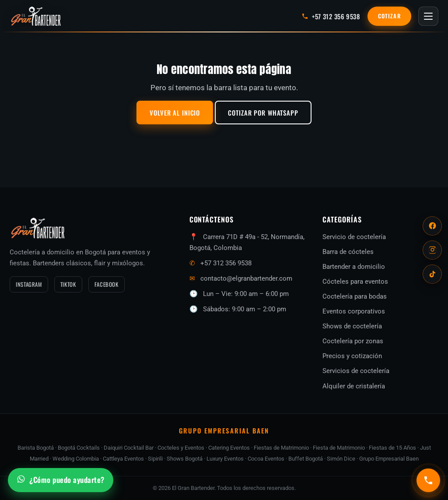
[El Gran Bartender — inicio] (36, 16)
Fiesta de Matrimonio (339, 448)
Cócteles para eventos (355, 282)
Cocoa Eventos (266, 459)
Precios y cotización (352, 356)
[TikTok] (432, 274)
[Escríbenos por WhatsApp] (61, 480)
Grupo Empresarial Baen (389, 459)
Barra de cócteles (348, 252)
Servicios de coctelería (356, 371)
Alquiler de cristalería (354, 386)
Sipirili (155, 459)
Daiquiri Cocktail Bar (129, 448)
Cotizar (389, 16)
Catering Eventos (229, 448)
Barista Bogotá (36, 448)
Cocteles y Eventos (181, 448)
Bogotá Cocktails (79, 448)
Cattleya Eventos (123, 459)
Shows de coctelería (352, 326)
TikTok (68, 284)
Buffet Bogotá (306, 459)
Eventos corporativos (354, 311)
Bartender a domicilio (354, 267)
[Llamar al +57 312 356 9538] (331, 16)
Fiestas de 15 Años (392, 448)
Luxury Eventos (225, 459)
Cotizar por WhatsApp (263, 113)
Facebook (107, 284)
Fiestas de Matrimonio (281, 448)
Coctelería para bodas (355, 296)
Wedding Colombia (76, 459)
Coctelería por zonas (353, 341)
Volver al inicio (175, 113)
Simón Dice (341, 459)
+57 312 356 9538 (226, 263)
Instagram (29, 284)
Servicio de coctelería (354, 237)
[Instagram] (432, 250)
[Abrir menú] (428, 16)
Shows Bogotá (185, 459)
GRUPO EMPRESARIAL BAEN (224, 430)
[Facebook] (432, 226)
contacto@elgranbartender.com (246, 278)
